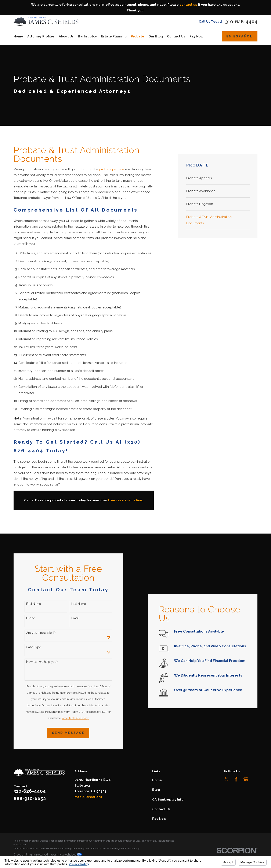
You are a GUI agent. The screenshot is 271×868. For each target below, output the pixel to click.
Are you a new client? (40, 633)
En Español (239, 36)
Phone (30, 618)
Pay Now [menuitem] (196, 36)
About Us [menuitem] (66, 36)
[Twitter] (226, 779)
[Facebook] (236, 779)
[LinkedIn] (255, 779)
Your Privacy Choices (66, 855)
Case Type (33, 647)
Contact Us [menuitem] (176, 36)
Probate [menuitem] (138, 36)
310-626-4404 (241, 22)
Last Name (78, 604)
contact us (188, 5)
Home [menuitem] (18, 36)
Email (74, 618)
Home (157, 780)
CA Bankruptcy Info (168, 799)
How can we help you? (41, 662)
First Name (33, 604)
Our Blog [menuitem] (156, 36)
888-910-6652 (30, 798)
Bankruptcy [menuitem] (87, 36)
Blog (156, 790)
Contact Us (161, 809)
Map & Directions (88, 797)
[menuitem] (218, 178)
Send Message (67, 733)
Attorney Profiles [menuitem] (41, 36)
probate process (112, 169)
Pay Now (159, 819)
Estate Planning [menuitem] (114, 36)
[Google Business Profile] (246, 779)
